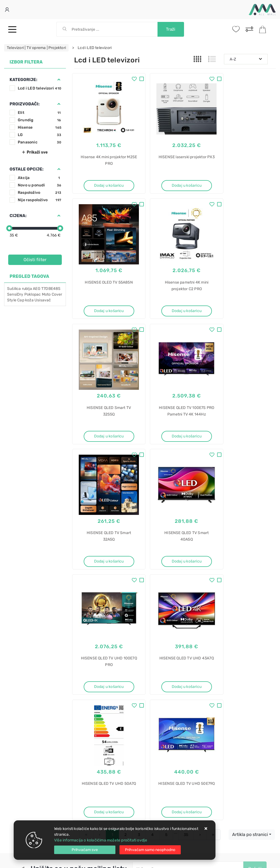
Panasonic (40, 142)
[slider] (9, 228)
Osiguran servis (88, 690)
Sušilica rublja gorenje (164, 740)
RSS (196, 628)
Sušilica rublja (157, 731)
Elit (40, 113)
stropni (151, 807)
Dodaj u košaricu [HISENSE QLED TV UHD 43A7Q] (105, 547)
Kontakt (81, 665)
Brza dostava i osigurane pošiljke (103, 682)
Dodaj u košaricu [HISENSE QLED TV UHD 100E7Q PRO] (245, 425)
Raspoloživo (40, 193)
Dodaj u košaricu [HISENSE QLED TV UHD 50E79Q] (245, 547)
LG (40, 135)
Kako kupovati (87, 674)
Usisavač (43, 300)
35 (186, 570)
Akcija (40, 178)
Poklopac (33, 294)
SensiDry (15, 294)
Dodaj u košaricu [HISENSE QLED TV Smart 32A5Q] (105, 425)
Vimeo (173, 628)
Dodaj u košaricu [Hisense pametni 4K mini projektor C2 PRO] (105, 303)
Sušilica (14, 289)
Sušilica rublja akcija (163, 759)
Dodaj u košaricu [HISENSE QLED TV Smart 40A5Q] (175, 425)
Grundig (40, 120)
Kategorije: (23, 80)
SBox (149, 788)
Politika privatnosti (156, 665)
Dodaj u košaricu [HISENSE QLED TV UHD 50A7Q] (175, 547)
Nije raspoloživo (40, 200)
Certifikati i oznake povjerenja (166, 690)
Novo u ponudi (40, 185)
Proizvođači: (25, 104)
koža (29, 300)
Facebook (89, 628)
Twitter (117, 628)
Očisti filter (35, 260)
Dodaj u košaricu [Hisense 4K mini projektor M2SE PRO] (105, 181)
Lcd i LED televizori (40, 88)
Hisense (40, 127)
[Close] (85, 850)
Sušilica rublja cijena (163, 769)
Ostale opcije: (27, 169)
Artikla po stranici (250, 570)
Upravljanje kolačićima (94, 698)
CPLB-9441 (155, 798)
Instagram (145, 628)
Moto (46, 294)
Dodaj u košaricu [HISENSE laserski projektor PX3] (175, 181)
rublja (27, 289)
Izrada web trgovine (260, 860)
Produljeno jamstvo (157, 674)
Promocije (149, 682)
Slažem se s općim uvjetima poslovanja (177, 617)
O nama (146, 657)
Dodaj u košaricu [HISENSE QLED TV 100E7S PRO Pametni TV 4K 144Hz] (245, 303)
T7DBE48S (51, 289)
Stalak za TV (155, 779)
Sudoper (152, 817)
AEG (37, 289)
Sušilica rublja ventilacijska (169, 750)
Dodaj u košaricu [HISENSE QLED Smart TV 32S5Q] (175, 303)
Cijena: (18, 216)
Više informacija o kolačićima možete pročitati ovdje (101, 840)
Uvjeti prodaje (87, 657)
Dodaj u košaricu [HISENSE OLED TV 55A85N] (245, 181)
